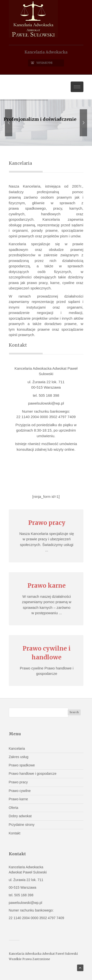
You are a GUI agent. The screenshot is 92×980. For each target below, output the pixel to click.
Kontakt (15, 833)
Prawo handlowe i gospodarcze (33, 774)
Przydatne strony (22, 825)
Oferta (14, 808)
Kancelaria (17, 749)
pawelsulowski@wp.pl (46, 403)
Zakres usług (19, 757)
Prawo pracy (18, 782)
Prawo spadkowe (22, 765)
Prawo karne (19, 799)
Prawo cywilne (20, 791)
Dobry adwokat (20, 816)
